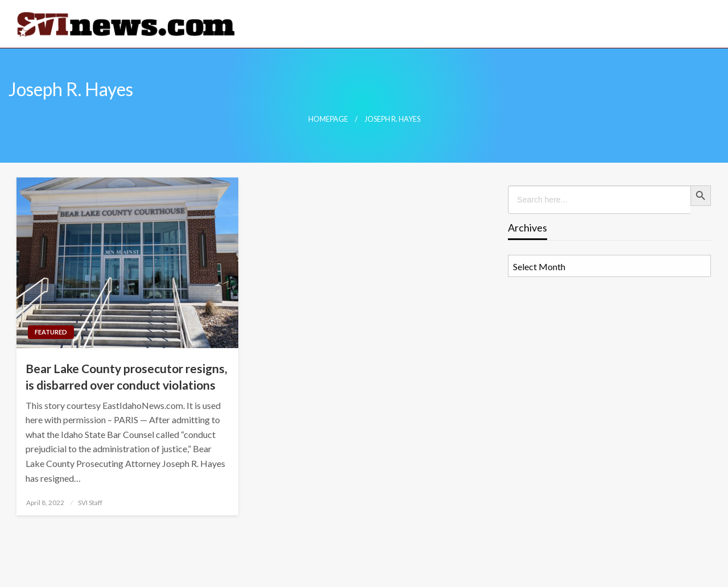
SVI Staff (90, 503)
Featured (51, 332)
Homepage (328, 119)
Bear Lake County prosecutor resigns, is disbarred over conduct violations (126, 377)
